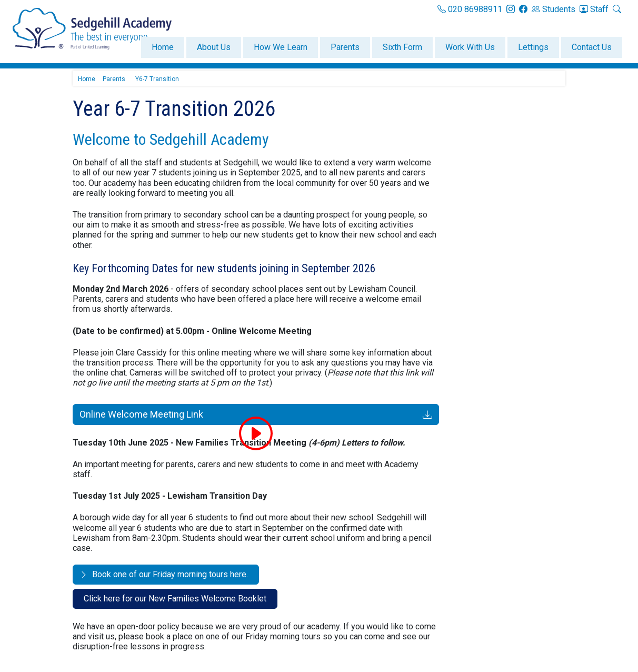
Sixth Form (402, 47)
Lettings (533, 47)
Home (163, 47)
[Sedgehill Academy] (92, 28)
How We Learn (281, 47)
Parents (345, 47)
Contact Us (592, 47)
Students (554, 9)
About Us (214, 47)
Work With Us (470, 47)
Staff (594, 9)
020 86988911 (470, 9)
